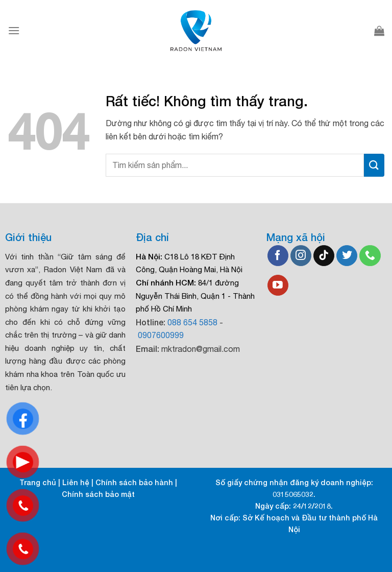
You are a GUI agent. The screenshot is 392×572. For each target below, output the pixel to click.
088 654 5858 (192, 322)
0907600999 (161, 335)
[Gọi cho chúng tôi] (370, 256)
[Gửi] (374, 165)
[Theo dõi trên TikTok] (324, 256)
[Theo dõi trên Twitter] (347, 256)
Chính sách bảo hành (134, 482)
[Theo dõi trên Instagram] (301, 256)
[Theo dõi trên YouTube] (278, 285)
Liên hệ (76, 482)
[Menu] (14, 30)
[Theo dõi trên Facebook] (278, 256)
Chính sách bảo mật (98, 494)
